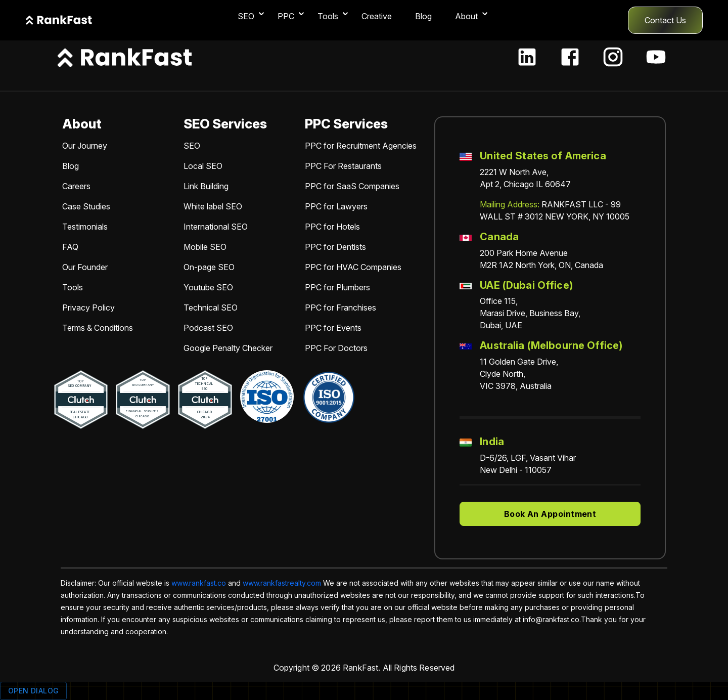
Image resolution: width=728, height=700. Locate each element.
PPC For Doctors (336, 348)
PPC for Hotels (332, 227)
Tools (73, 287)
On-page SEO (209, 267)
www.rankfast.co (199, 583)
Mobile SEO (205, 247)
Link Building (206, 186)
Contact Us (665, 20)
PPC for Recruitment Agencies (361, 146)
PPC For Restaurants (343, 166)
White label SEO (213, 206)
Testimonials (85, 227)
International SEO (216, 227)
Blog (423, 16)
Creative (377, 16)
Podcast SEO (208, 328)
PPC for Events (333, 328)
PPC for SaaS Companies (352, 186)
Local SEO (203, 166)
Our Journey (85, 146)
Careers (76, 186)
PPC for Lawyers (336, 206)
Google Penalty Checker (228, 348)
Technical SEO (211, 308)
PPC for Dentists (335, 247)
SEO (192, 146)
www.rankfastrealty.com (282, 583)
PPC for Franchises (340, 308)
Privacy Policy (88, 308)
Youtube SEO (208, 287)
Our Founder (85, 267)
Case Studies (86, 206)
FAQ (70, 247)
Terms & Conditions (98, 328)
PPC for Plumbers (337, 287)
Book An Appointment (550, 514)
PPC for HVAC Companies (353, 267)
